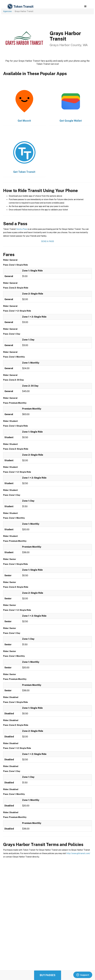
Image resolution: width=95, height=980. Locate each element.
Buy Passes (48, 975)
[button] (85, 6)
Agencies (7, 11)
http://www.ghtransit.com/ (78, 853)
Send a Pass (22, 229)
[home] (20, 6)
